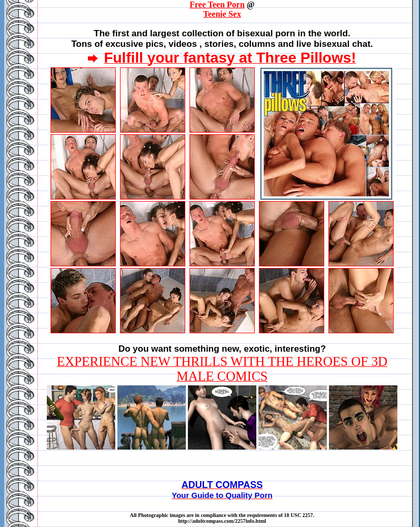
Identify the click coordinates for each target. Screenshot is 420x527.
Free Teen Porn (217, 4)
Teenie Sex (222, 14)
